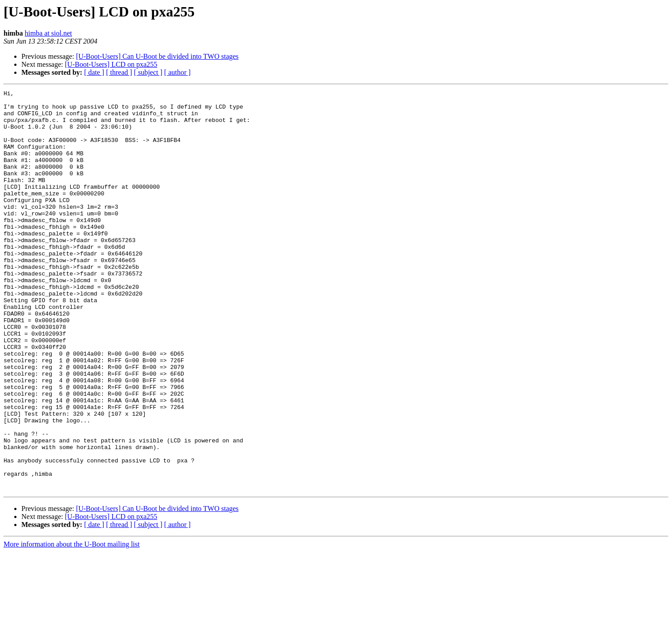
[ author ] (178, 72)
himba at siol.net (49, 33)
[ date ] (94, 72)
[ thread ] (119, 72)
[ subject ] (148, 72)
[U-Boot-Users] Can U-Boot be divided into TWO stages (157, 56)
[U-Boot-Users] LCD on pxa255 (111, 64)
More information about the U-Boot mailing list (72, 624)
